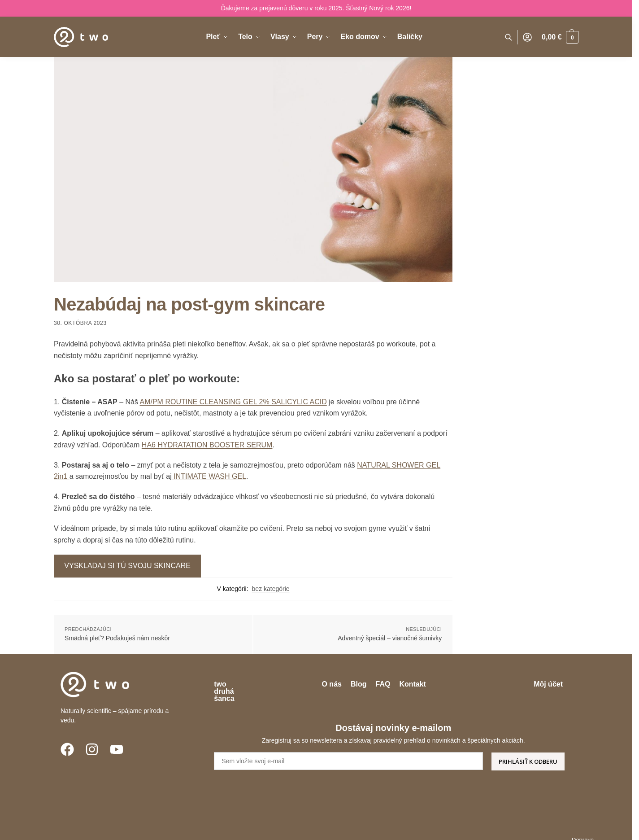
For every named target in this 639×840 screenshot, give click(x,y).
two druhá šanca (242, 684)
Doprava (327, 827)
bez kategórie (271, 589)
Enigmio (161, 827)
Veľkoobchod (555, 827)
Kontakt (441, 684)
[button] (560, 37)
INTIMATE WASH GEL (209, 476)
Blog (387, 684)
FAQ (411, 684)
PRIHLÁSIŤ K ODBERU (528, 747)
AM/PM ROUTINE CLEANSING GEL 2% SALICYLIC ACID (233, 402)
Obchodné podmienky (380, 827)
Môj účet (548, 684)
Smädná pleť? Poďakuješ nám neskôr (117, 638)
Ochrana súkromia (446, 827)
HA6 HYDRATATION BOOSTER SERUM (207, 445)
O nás (360, 684)
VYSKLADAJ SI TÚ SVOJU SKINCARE (127, 566)
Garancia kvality (504, 827)
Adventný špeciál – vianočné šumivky (390, 638)
